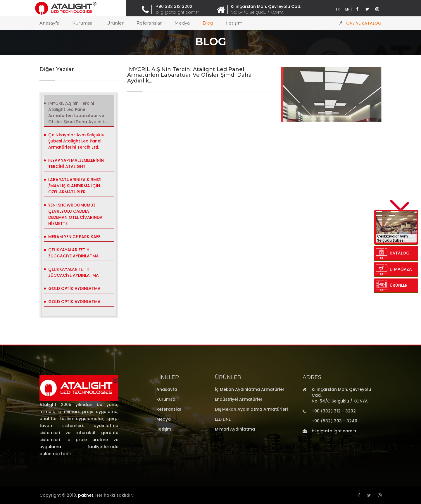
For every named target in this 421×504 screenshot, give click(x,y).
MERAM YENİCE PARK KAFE (74, 237)
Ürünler (115, 23)
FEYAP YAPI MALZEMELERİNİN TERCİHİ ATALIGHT (76, 163)
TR (338, 9)
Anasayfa (49, 23)
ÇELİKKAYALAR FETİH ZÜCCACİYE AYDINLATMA (74, 253)
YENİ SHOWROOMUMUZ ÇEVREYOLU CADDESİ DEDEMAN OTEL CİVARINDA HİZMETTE (75, 214)
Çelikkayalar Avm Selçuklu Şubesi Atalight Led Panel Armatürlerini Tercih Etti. (76, 141)
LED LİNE (223, 419)
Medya (182, 23)
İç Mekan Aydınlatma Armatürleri (250, 389)
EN (347, 9)
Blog (208, 23)
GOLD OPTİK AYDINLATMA (74, 288)
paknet (86, 495)
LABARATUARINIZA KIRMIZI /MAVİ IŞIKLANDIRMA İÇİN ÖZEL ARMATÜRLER (75, 186)
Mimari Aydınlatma (235, 429)
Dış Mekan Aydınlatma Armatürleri (251, 409)
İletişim (234, 23)
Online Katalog (364, 23)
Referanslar (149, 23)
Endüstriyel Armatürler (239, 399)
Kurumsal (83, 23)
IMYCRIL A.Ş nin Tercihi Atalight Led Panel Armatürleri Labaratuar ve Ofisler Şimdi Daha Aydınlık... (78, 112)
